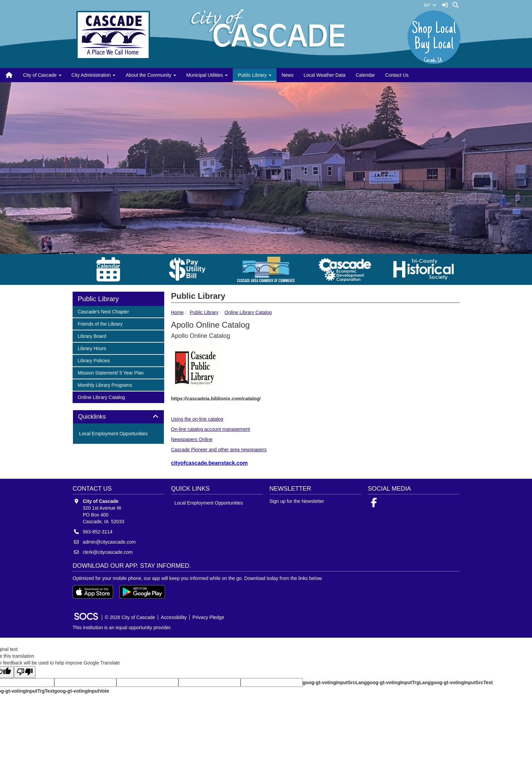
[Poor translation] (25, 672)
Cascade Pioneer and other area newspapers (219, 450)
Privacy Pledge (208, 617)
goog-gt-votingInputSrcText (462, 682)
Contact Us (397, 75)
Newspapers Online (192, 439)
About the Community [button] (151, 75)
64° (430, 5)
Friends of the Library (100, 323)
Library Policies (94, 360)
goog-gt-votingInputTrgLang (399, 682)
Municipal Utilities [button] (207, 75)
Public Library (204, 312)
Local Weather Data (325, 75)
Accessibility (174, 617)
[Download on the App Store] (93, 592)
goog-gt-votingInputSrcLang (335, 682)
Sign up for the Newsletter (297, 501)
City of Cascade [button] (42, 75)
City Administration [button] (94, 75)
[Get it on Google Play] (142, 592)
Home (177, 312)
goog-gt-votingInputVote (81, 691)
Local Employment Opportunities (113, 434)
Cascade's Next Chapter (103, 311)
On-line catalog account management (211, 429)
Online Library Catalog (248, 312)
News (288, 75)
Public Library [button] (255, 75)
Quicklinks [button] (100, 417)
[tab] (118, 417)
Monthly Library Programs (105, 385)
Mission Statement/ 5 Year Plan (111, 372)
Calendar (365, 75)
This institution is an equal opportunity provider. (122, 627)
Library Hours (92, 348)
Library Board (92, 336)
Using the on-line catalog (197, 419)
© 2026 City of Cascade (130, 617)
